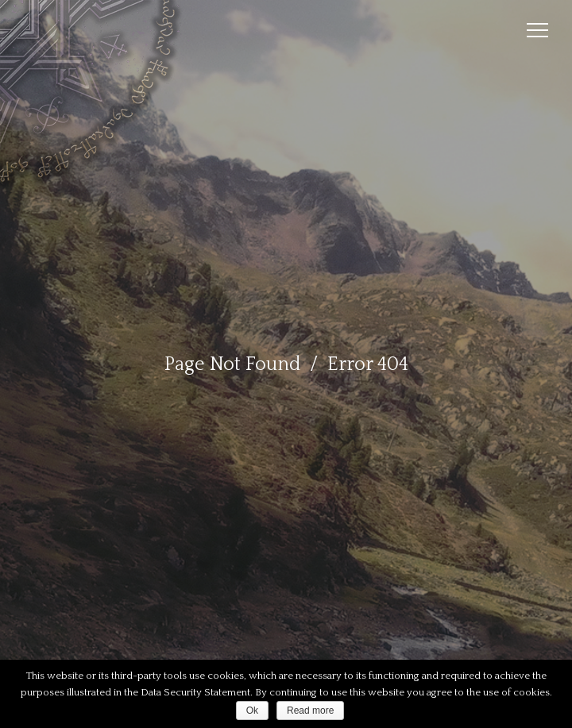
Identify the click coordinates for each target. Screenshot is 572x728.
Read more (310, 711)
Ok (252, 711)
